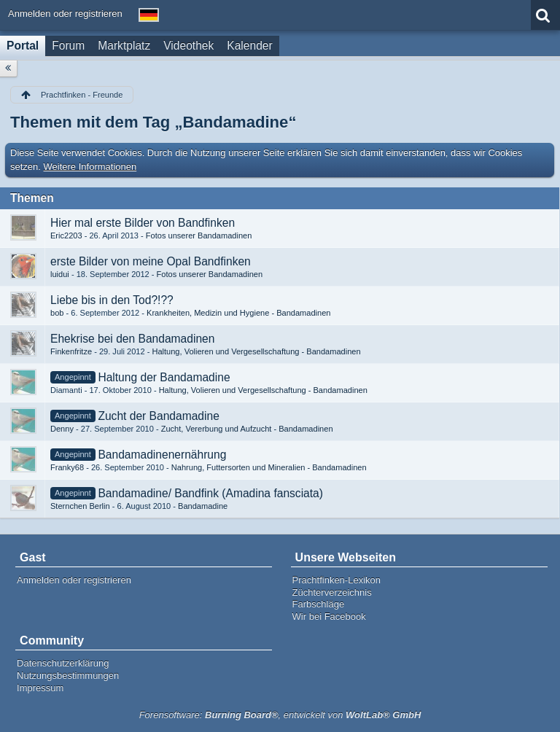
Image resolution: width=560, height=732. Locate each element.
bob (57, 313)
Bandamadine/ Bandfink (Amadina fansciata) (210, 493)
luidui (60, 274)
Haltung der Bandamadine (164, 377)
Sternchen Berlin (80, 506)
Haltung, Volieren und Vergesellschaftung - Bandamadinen (256, 351)
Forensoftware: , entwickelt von (280, 715)
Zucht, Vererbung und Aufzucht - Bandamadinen (247, 429)
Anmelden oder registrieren (65, 13)
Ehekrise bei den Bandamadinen (132, 339)
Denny (62, 429)
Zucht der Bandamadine (158, 416)
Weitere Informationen (90, 167)
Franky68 (67, 467)
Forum (68, 46)
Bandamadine (203, 506)
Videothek (188, 46)
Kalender (249, 46)
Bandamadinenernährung (162, 455)
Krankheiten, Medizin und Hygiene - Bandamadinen (238, 313)
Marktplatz (124, 46)
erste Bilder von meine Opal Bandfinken (151, 261)
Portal (23, 46)
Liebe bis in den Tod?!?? (112, 300)
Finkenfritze (71, 351)
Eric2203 (66, 235)
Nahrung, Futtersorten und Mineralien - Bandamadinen (269, 467)
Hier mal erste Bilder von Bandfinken (143, 223)
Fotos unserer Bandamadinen (199, 235)
